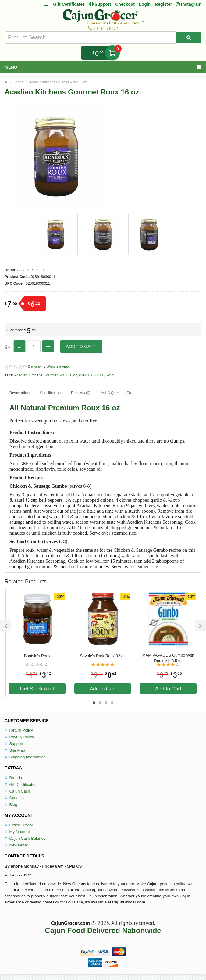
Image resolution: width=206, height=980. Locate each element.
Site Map (15, 750)
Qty (7, 347)
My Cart (112, 53)
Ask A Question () (116, 393)
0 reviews (36, 367)
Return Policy (19, 730)
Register (163, 4)
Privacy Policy (19, 737)
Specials (14, 798)
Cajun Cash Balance (25, 838)
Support (14, 744)
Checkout (125, 4)
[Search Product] (189, 37)
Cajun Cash (17, 791)
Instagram (189, 4)
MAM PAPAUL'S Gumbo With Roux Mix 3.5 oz (168, 658)
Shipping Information (25, 757)
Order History (19, 825)
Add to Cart (81, 346)
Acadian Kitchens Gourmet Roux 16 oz (58, 82)
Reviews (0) (81, 393)
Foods (18, 82)
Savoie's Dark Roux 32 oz (103, 656)
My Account (17, 832)
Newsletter (16, 845)
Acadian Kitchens (31, 270)
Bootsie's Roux (37, 656)
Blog (11, 805)
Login (145, 4)
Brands (13, 778)
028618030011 (91, 375)
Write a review (58, 367)
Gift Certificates (69, 4)
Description (20, 393)
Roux (110, 375)
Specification (50, 393)
